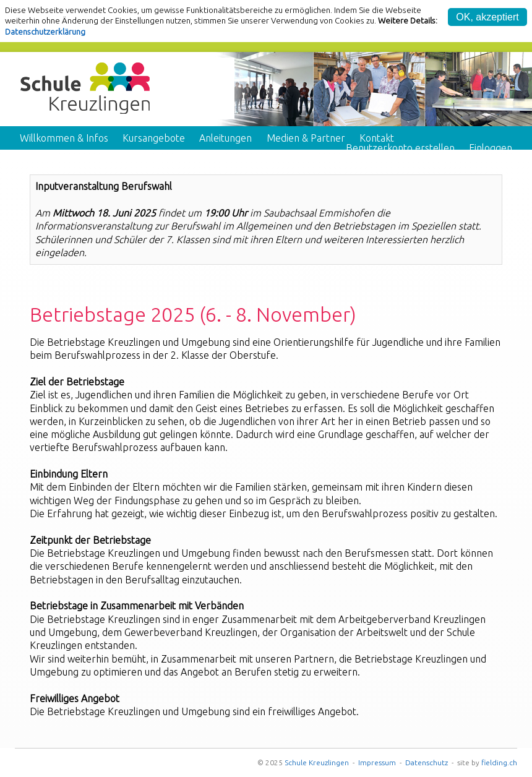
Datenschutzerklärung (45, 32)
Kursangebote (154, 138)
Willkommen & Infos (64, 138)
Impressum (377, 762)
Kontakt (377, 138)
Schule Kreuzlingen (317, 762)
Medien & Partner (306, 138)
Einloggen (491, 148)
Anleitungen (225, 138)
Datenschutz (427, 762)
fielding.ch (499, 762)
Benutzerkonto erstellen (400, 148)
